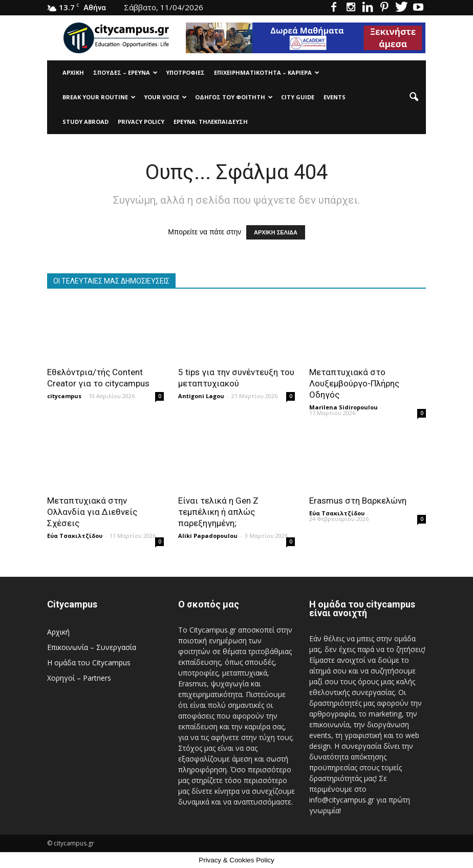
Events (335, 97)
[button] (414, 97)
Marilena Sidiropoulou (343, 407)
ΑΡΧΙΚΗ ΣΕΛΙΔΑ (276, 232)
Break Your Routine (99, 97)
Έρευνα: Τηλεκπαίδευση (211, 122)
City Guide (298, 97)
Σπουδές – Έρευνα (125, 72)
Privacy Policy (141, 122)
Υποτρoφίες (185, 72)
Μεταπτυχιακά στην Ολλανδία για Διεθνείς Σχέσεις (92, 512)
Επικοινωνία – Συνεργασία (92, 647)
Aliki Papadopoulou (208, 536)
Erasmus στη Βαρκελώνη (358, 501)
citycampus (64, 396)
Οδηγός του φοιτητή (234, 97)
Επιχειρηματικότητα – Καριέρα (267, 72)
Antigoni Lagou (201, 396)
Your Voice (165, 97)
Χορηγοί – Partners (79, 678)
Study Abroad (85, 122)
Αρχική (73, 72)
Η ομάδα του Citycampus (89, 663)
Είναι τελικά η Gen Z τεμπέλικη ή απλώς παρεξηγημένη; (218, 512)
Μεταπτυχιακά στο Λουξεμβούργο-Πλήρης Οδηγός (354, 383)
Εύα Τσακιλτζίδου (75, 536)
